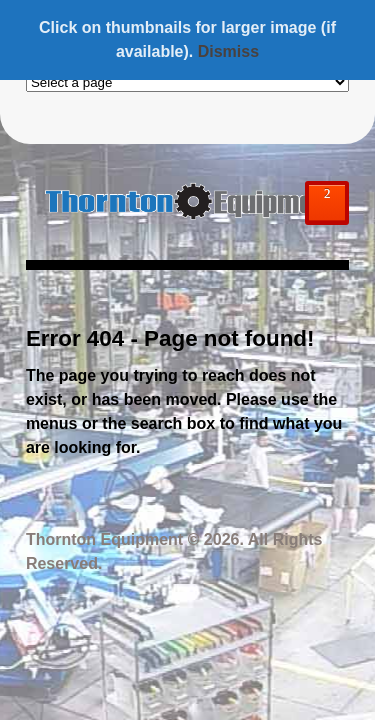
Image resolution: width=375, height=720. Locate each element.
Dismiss (228, 51)
